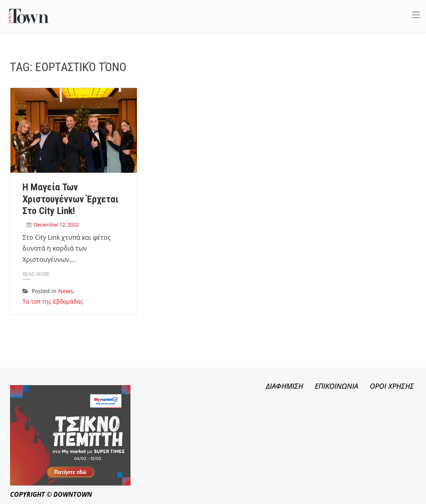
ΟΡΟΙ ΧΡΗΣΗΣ (392, 386)
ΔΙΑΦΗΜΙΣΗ (284, 386)
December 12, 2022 (56, 224)
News (66, 291)
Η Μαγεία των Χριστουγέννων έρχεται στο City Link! (70, 199)
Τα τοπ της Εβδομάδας (53, 301)
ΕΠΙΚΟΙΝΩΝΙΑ (336, 386)
